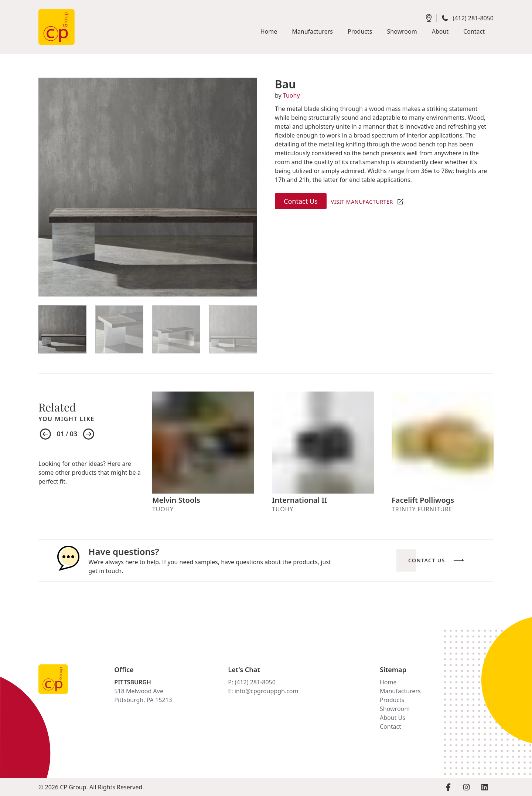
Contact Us (301, 201)
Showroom (395, 709)
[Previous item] (45, 434)
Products (392, 700)
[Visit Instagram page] (466, 787)
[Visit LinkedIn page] (485, 787)
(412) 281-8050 (473, 18)
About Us (393, 718)
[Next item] (89, 434)
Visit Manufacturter (362, 202)
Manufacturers (400, 691)
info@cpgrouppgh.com (267, 691)
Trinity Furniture (422, 509)
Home (388, 682)
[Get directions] (429, 18)
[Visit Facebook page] (448, 787)
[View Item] (62, 329)
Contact (391, 726)
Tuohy (291, 95)
